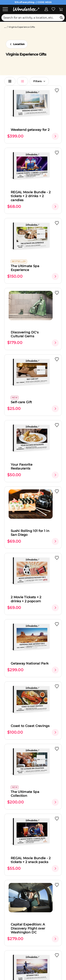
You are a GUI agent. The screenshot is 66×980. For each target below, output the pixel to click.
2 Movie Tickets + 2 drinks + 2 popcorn (26, 599)
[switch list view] (23, 81)
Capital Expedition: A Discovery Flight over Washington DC (28, 928)
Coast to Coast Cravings (30, 726)
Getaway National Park (30, 663)
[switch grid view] (10, 81)
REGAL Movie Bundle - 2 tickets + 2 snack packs (31, 860)
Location (19, 44)
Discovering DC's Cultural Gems (25, 334)
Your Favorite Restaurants (22, 467)
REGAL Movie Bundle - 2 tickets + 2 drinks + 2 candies (31, 196)
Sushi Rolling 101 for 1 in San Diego (30, 533)
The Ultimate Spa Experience (25, 268)
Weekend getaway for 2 (30, 130)
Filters (39, 81)
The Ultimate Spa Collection (25, 794)
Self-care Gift (21, 402)
